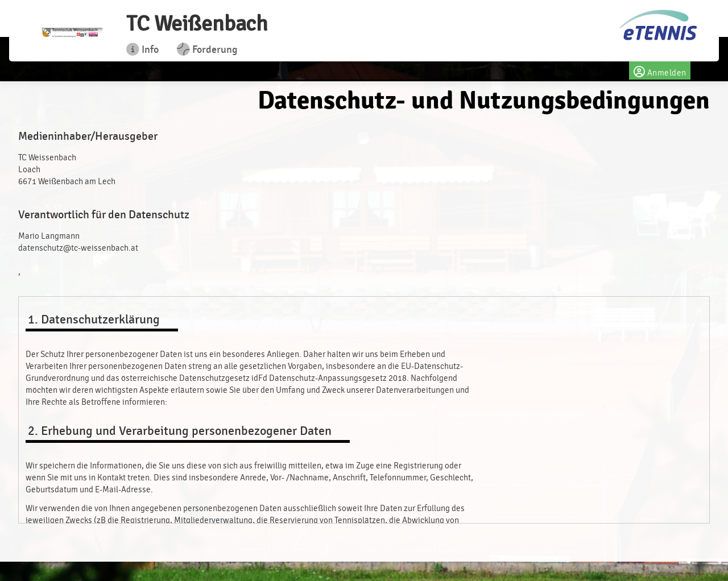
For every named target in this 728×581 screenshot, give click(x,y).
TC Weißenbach (197, 24)
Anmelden (659, 70)
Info (142, 49)
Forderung (207, 49)
